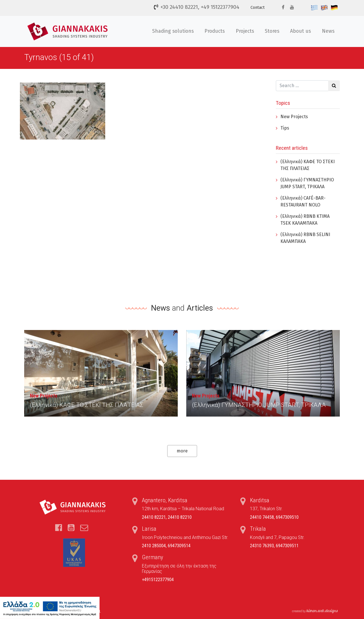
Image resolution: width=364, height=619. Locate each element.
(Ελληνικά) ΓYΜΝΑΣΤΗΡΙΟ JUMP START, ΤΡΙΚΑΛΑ (259, 405)
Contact (258, 8)
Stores (272, 31)
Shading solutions (173, 31)
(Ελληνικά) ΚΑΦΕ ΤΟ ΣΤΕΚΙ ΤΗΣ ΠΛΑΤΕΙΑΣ (87, 405)
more (182, 451)
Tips (285, 128)
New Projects (294, 117)
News (328, 31)
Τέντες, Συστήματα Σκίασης (68, 31)
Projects (245, 31)
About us (300, 31)
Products (215, 31)
